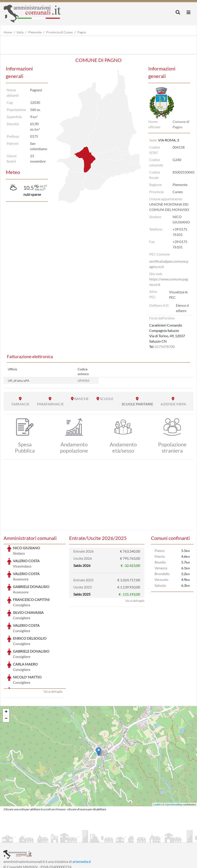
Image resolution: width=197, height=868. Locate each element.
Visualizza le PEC (178, 295)
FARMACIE (20, 404)
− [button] (6, 685)
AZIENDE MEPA (173, 404)
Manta (160, 556)
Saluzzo (160, 585)
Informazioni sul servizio (22, 839)
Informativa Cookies (91, 839)
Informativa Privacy (58, 839)
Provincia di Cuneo (59, 32)
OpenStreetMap (174, 771)
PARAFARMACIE (50, 404)
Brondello (162, 574)
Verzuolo (161, 579)
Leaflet (157, 771)
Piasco (160, 550)
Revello (160, 562)
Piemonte (35, 32)
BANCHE (81, 399)
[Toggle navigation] (178, 12)
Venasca (161, 568)
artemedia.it (82, 828)
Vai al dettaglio (53, 658)
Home (8, 32)
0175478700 (165, 346)
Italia (20, 32)
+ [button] (6, 679)
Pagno (82, 32)
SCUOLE (107, 399)
